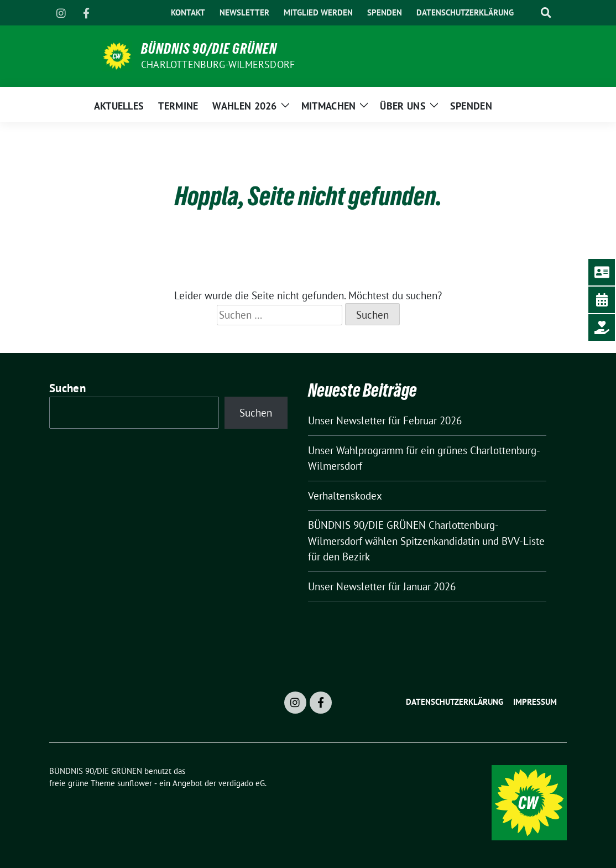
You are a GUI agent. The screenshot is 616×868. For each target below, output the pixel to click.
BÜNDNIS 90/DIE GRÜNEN (209, 49)
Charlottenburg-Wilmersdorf (218, 64)
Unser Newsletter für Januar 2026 (382, 586)
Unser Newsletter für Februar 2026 (385, 420)
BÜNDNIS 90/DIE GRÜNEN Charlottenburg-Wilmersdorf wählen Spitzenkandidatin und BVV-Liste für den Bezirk (426, 541)
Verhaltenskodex (345, 496)
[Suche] (529, 13)
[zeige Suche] (546, 13)
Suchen (67, 388)
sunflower (135, 783)
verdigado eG (242, 783)
